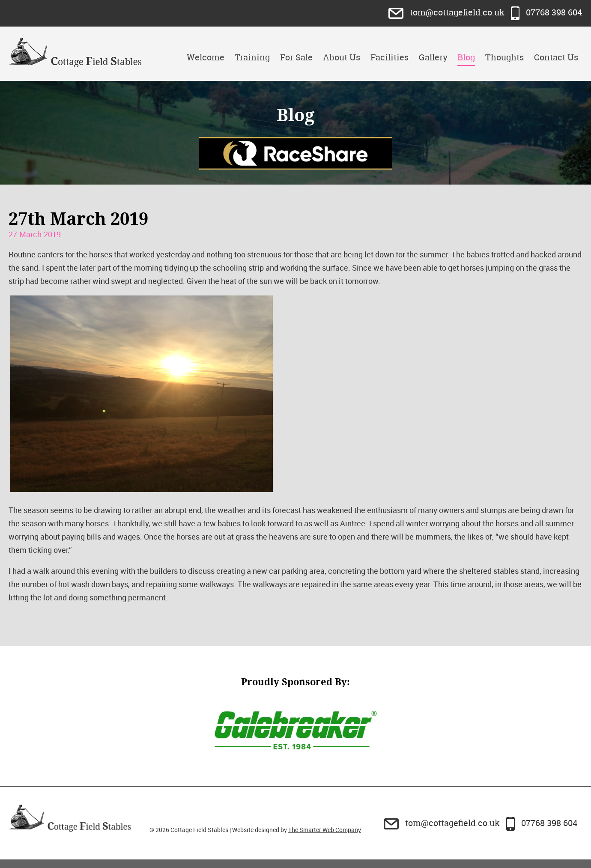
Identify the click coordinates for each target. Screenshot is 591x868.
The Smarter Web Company (325, 830)
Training (252, 57)
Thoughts (504, 57)
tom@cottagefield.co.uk (448, 12)
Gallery (433, 57)
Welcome (206, 57)
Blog (466, 57)
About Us (342, 57)
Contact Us (556, 57)
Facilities (390, 57)
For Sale (296, 57)
